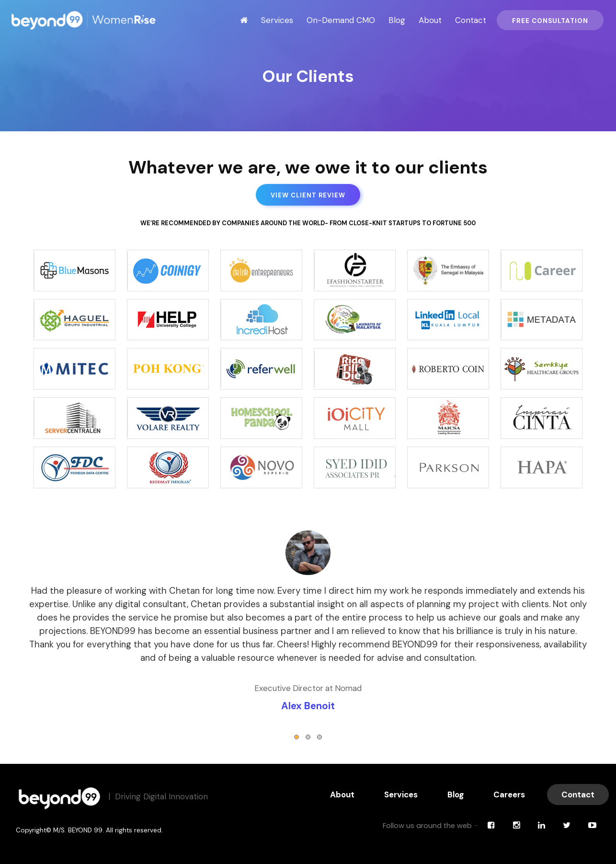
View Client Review (308, 195)
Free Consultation (550, 21)
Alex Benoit (308, 706)
